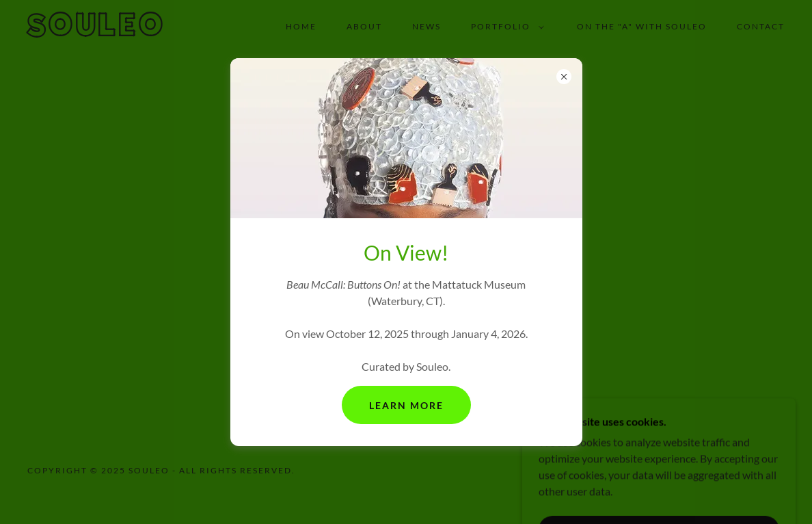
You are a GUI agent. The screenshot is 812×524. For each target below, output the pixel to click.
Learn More (406, 405)
